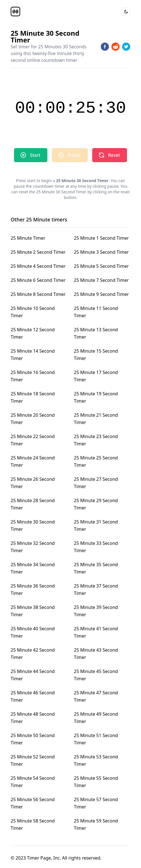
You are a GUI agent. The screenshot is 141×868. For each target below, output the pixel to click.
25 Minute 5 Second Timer (101, 266)
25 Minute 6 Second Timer (38, 280)
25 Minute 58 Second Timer (33, 824)
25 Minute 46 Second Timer (33, 696)
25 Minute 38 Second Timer (33, 611)
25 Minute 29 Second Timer (96, 504)
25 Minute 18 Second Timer (33, 397)
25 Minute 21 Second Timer (96, 419)
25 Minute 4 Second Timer (38, 266)
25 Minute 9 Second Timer (101, 294)
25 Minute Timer (28, 238)
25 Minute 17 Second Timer (96, 376)
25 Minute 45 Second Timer (96, 675)
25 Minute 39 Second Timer (96, 611)
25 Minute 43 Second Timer (96, 654)
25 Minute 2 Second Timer (38, 252)
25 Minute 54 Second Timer (33, 782)
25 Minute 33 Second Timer (96, 547)
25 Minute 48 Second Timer (33, 718)
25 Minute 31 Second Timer (96, 525)
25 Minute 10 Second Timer (33, 312)
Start (30, 155)
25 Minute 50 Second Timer (33, 739)
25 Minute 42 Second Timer (33, 654)
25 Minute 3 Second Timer (101, 252)
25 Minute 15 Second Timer (96, 355)
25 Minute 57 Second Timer (96, 803)
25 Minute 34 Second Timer (33, 568)
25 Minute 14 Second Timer (33, 355)
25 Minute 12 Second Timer (33, 333)
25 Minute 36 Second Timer (33, 590)
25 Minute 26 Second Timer (33, 483)
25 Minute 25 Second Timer (96, 461)
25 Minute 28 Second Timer (33, 504)
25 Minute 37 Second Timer (96, 590)
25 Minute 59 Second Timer (96, 824)
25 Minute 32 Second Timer (33, 547)
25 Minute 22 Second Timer (33, 440)
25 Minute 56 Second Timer (33, 803)
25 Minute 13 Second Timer (96, 333)
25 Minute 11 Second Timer (96, 312)
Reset (109, 155)
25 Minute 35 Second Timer (96, 568)
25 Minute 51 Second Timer (96, 739)
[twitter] (126, 47)
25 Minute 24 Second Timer (33, 461)
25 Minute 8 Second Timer (38, 294)
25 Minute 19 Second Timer (96, 397)
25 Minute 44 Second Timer (33, 675)
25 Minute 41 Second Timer (96, 632)
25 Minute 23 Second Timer (96, 440)
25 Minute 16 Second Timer (33, 376)
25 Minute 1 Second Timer (101, 238)
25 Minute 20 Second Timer (33, 419)
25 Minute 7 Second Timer (101, 280)
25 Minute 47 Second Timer (96, 696)
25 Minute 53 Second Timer (96, 760)
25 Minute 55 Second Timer (96, 782)
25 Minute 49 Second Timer (96, 718)
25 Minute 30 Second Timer (33, 525)
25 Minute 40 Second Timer (33, 632)
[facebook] (105, 47)
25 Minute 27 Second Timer (96, 483)
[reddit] (115, 47)
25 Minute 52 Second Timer (33, 760)
